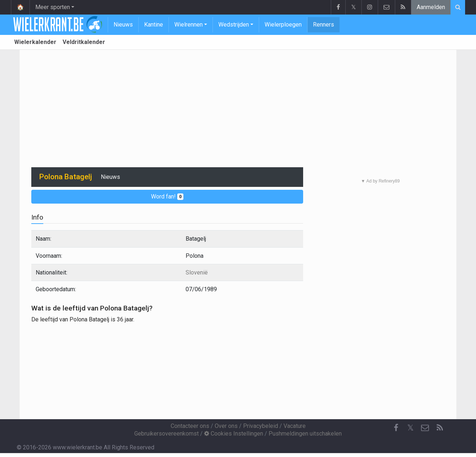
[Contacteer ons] (425, 428)
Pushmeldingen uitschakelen (305, 434)
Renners (324, 25)
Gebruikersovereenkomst (166, 434)
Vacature (295, 426)
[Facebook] (396, 428)
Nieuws (123, 25)
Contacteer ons (190, 426)
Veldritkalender (84, 42)
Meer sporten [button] (53, 7)
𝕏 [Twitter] (410, 428)
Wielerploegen (283, 25)
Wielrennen (189, 25)
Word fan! (167, 197)
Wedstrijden (234, 25)
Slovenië (197, 272)
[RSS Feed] (440, 428)
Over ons (226, 426)
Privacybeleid (261, 426)
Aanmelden (431, 7)
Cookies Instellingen (234, 434)
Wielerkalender (35, 42)
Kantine (154, 25)
